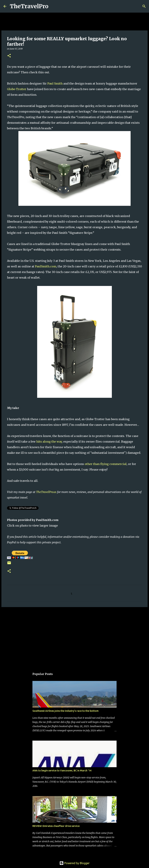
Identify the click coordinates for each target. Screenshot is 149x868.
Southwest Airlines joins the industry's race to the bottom (65, 711)
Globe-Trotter (17, 89)
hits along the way (49, 442)
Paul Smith (55, 83)
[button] (9, 56)
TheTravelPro (29, 6)
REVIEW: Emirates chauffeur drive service (56, 826)
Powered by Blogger (74, 863)
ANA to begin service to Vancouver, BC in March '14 (62, 771)
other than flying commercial (106, 464)
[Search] (53, 6)
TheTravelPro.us (46, 492)
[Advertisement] (74, 637)
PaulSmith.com (46, 266)
